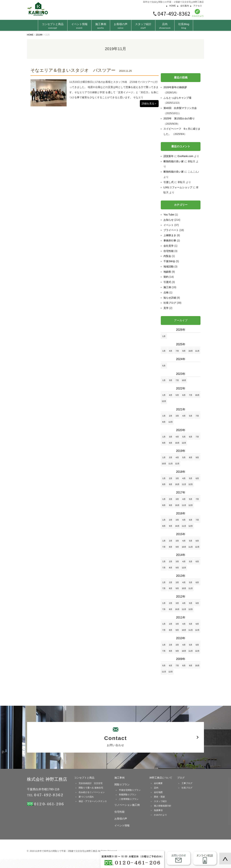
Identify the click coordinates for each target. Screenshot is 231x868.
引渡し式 (169, 182)
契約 (166, 277)
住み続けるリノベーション (92, 792)
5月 (164, 366)
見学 (166, 308)
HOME (173, 6)
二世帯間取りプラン (129, 799)
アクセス (198, 6)
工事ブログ (187, 783)
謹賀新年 (169, 156)
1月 (164, 336)
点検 (166, 292)
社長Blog (184, 26)
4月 (170, 351)
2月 (170, 416)
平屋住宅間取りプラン (130, 790)
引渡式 (167, 282)
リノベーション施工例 (127, 805)
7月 (177, 351)
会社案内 (185, 6)
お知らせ (169, 220)
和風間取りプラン (128, 795)
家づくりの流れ (86, 797)
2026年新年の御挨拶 (175, 87)
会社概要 (158, 783)
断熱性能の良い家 (174, 161)
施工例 (167, 287)
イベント (169, 225)
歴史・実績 (159, 797)
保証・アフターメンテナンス (93, 801)
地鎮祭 (167, 272)
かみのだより (160, 815)
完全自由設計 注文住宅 (91, 783)
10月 (190, 351)
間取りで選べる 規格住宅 (91, 788)
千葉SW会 (169, 261)
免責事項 (158, 810)
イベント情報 (79, 26)
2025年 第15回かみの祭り (179, 118)
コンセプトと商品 (84, 778)
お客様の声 (121, 26)
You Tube (169, 215)
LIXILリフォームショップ (178, 187)
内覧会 (167, 256)
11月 (197, 351)
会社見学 (169, 246)
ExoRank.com (185, 156)
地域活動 (169, 266)
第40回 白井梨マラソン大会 (180, 108)
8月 (164, 422)
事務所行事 (170, 241)
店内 (165, 26)
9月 (184, 351)
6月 (184, 395)
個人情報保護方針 (163, 806)
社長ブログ (170, 303)
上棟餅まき (170, 235)
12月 (164, 401)
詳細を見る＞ (149, 103)
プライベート (171, 230)
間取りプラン (122, 785)
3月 (170, 380)
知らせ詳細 (170, 298)
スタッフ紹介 (143, 26)
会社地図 (158, 792)
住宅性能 (169, 251)
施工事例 (101, 26)
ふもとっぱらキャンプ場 (177, 98)
